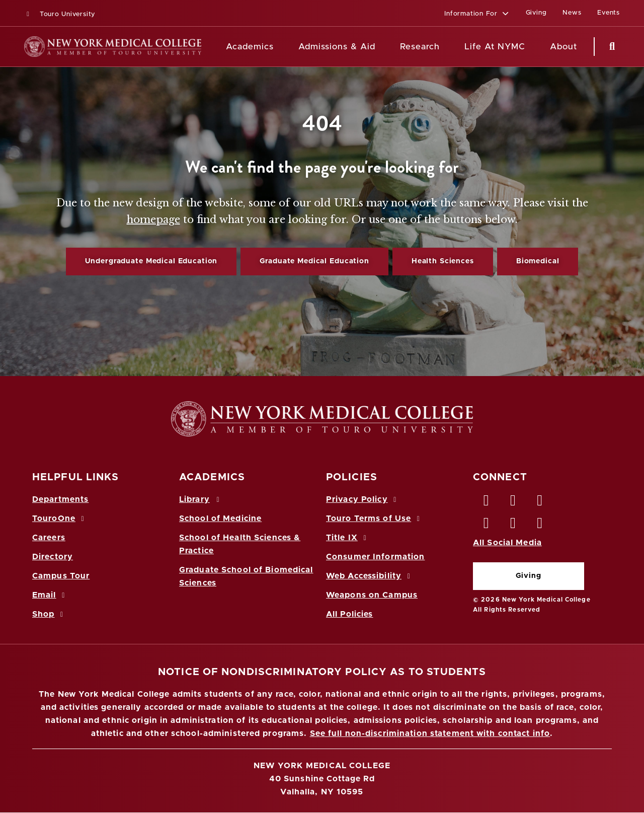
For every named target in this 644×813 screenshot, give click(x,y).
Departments (60, 499)
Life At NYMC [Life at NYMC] (495, 47)
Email (50, 595)
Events (609, 13)
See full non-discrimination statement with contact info (430, 733)
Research (420, 47)
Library (201, 499)
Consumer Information (375, 557)
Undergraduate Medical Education (151, 261)
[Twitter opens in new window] (513, 503)
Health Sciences (443, 261)
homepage (153, 219)
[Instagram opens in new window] (487, 526)
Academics (250, 47)
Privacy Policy (363, 499)
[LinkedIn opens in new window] (540, 503)
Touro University (60, 14)
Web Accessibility (370, 576)
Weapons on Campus (372, 595)
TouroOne (60, 519)
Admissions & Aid (337, 47)
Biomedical (538, 261)
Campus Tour (61, 576)
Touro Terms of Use (375, 519)
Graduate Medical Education (314, 261)
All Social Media (507, 543)
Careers (49, 538)
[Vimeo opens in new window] (513, 526)
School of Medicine (220, 519)
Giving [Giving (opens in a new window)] (536, 13)
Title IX (348, 538)
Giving (528, 576)
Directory (53, 557)
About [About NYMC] (563, 47)
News (572, 13)
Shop (49, 614)
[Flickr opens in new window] (540, 526)
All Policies (349, 614)
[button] (477, 14)
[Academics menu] (281, 47)
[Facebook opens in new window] (487, 503)
